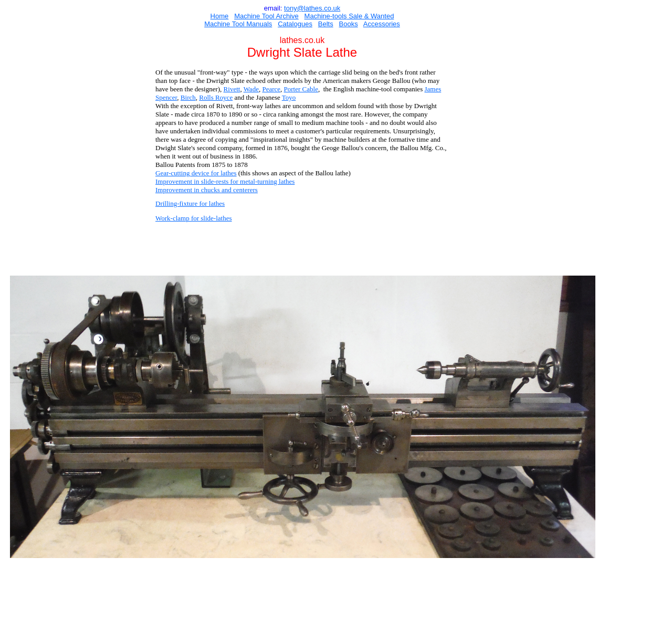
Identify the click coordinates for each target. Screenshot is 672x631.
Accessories (382, 24)
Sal (353, 16)
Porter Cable (301, 89)
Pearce (271, 89)
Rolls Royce (216, 97)
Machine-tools (326, 16)
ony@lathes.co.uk (313, 8)
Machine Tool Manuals (238, 24)
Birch (188, 97)
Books (349, 24)
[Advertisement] (302, 250)
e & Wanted (376, 16)
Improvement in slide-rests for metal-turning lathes (225, 181)
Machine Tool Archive (266, 16)
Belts (326, 24)
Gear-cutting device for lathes (196, 173)
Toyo (289, 97)
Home (220, 16)
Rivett (232, 89)
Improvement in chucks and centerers (207, 190)
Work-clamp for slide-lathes (194, 218)
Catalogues (295, 24)
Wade (251, 89)
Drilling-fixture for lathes (190, 203)
